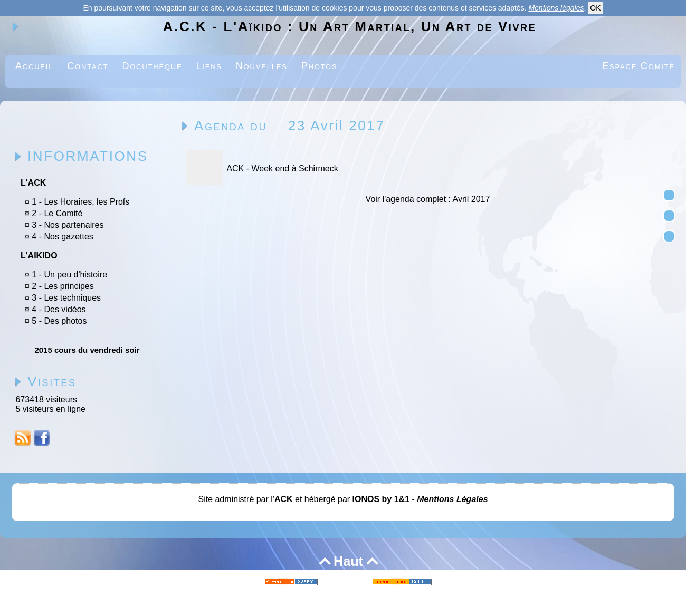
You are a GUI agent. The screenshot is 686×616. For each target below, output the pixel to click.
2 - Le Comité (57, 213)
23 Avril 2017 (337, 126)
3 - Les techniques (66, 298)
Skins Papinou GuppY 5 (312, 593)
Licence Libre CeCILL (391, 593)
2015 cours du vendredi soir (87, 350)
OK (595, 8)
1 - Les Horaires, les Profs (80, 202)
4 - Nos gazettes (63, 237)
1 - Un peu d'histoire (69, 275)
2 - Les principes (63, 286)
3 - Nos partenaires (68, 225)
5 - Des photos (59, 321)
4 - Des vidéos (59, 309)
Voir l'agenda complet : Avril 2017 (428, 199)
